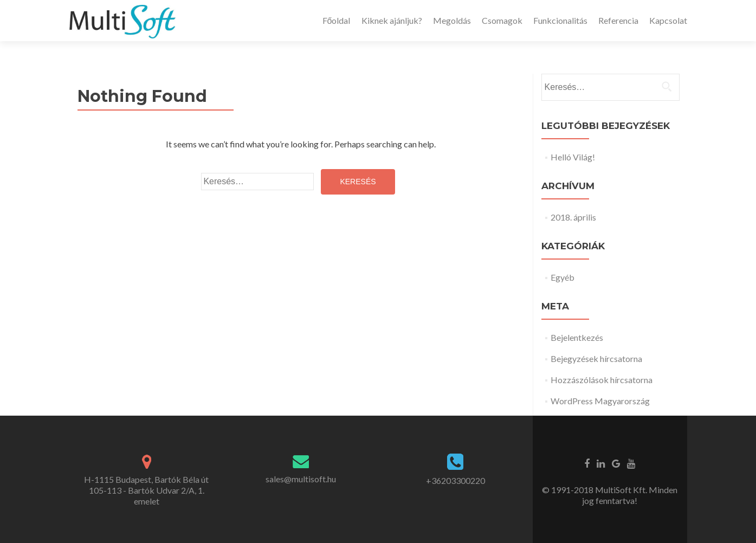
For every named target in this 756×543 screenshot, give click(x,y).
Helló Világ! (573, 157)
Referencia (618, 20)
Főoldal (337, 20)
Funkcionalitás (560, 20)
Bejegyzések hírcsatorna (596, 358)
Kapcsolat (668, 20)
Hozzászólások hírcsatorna (602, 380)
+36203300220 (455, 480)
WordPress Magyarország (600, 401)
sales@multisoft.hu (301, 479)
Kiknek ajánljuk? (392, 20)
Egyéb (563, 277)
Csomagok (502, 20)
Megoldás (452, 20)
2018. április (573, 217)
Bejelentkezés (577, 337)
